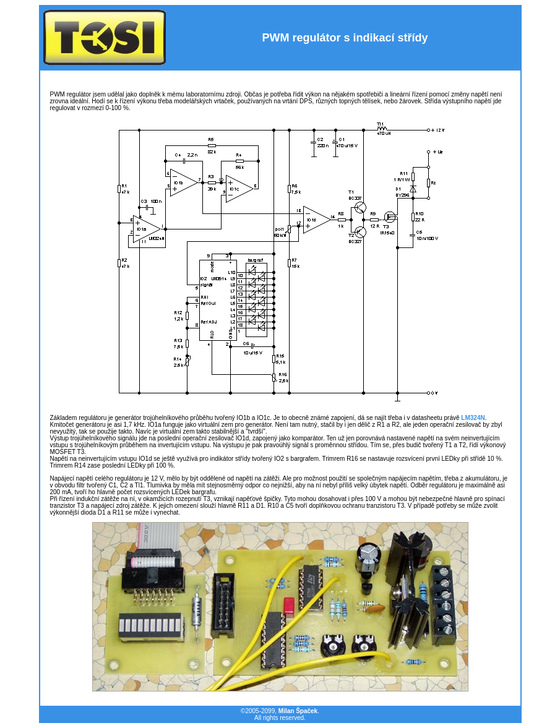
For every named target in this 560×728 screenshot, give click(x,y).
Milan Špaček (298, 711)
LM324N (473, 418)
